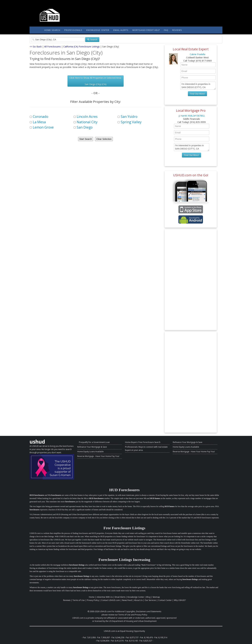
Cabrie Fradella (198, 54)
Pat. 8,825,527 (146, 641)
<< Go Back (36, 47)
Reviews (177, 30)
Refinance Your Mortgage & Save (92, 447)
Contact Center (165, 600)
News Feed (127, 600)
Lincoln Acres (87, 117)
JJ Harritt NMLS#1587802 (192, 116)
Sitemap (156, 597)
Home (92, 597)
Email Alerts (121, 30)
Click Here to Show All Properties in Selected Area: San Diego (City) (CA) (96, 81)
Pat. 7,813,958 (89, 637)
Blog (148, 597)
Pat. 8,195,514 (161, 637)
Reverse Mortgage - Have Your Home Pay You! (98, 456)
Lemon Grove (43, 127)
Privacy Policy (93, 600)
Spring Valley (131, 122)
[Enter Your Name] (198, 65)
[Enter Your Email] (198, 71)
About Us (138, 600)
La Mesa (39, 122)
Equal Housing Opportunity (133, 631)
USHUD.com (105, 611)
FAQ (166, 30)
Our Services (150, 600)
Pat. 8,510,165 (132, 641)
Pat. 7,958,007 (104, 637)
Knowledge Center (98, 30)
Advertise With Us (105, 597)
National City (87, 122)
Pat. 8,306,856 (103, 641)
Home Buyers (131, 442)
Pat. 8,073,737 (132, 637)
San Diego (85, 127)
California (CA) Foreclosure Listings (81, 47)
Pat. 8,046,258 (118, 637)
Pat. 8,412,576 (117, 641)
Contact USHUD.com (110, 600)
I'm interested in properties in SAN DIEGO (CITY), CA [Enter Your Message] (198, 86)
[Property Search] (58, 40)
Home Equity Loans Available (90, 452)
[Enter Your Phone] (198, 78)
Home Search (52, 30)
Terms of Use (79, 600)
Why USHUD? (180, 600)
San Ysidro (129, 117)
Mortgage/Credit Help (146, 30)
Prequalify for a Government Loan (94, 442)
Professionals (73, 30)
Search (92, 40)
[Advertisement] (191, 280)
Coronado (40, 117)
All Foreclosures (52, 47)
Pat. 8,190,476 (146, 637)
